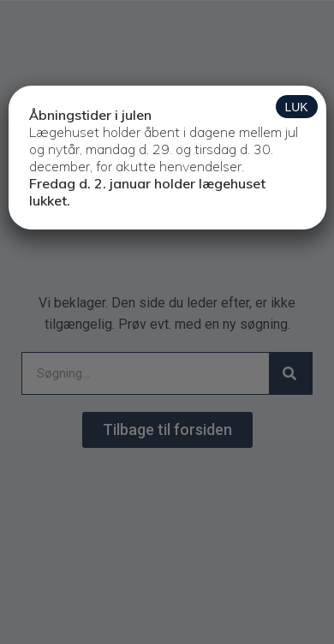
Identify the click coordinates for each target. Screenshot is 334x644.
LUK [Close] (296, 107)
